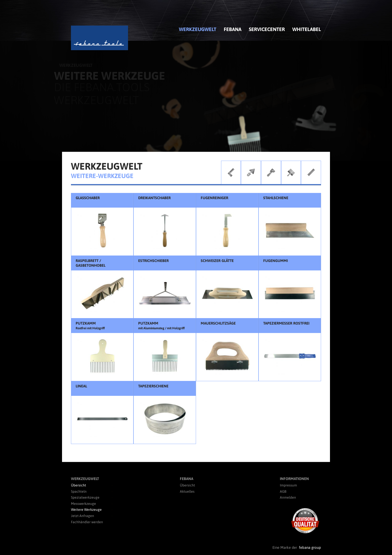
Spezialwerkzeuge (85, 497)
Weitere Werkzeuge (86, 510)
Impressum (288, 485)
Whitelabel (307, 29)
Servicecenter (267, 29)
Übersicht (79, 485)
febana (233, 29)
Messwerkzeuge (83, 504)
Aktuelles (187, 491)
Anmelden (288, 497)
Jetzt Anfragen (82, 516)
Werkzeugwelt (198, 29)
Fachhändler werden (87, 522)
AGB (283, 491)
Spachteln (79, 491)
